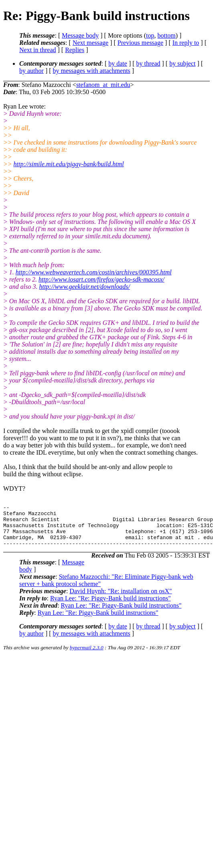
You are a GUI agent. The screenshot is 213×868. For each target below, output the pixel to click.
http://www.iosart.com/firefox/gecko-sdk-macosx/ (101, 279)
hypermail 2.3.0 (87, 656)
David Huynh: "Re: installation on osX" (121, 599)
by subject (182, 63)
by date (118, 63)
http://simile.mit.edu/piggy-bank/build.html (69, 164)
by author (31, 71)
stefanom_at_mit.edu (103, 85)
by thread (148, 63)
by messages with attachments (92, 71)
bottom (166, 35)
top (150, 35)
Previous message (140, 43)
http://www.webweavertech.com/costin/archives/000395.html (94, 272)
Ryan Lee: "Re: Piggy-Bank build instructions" (111, 607)
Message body (80, 35)
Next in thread (38, 50)
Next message (90, 43)
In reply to (186, 43)
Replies (75, 50)
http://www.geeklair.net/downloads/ (84, 287)
